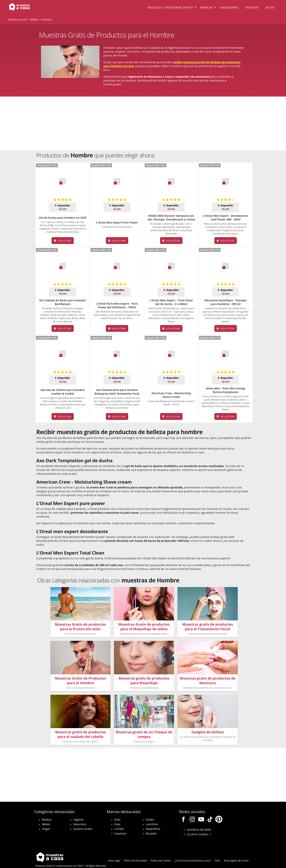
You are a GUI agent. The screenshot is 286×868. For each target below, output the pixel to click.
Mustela (151, 825)
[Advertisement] (143, 124)
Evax (117, 816)
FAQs (217, 853)
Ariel (117, 812)
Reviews (252, 7)
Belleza (47, 812)
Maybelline (153, 821)
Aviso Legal (114, 853)
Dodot (150, 812)
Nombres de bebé (199, 822)
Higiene (78, 812)
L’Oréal (119, 821)
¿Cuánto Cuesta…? (199, 826)
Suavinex (120, 825)
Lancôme (152, 816)
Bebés (46, 816)
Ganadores (229, 7)
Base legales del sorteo (236, 853)
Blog (270, 7)
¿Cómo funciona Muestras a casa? (193, 853)
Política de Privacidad (135, 853)
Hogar (46, 821)
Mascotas (80, 816)
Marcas (207, 7)
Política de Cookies (161, 853)
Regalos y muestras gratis (170, 7)
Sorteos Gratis (83, 821)
